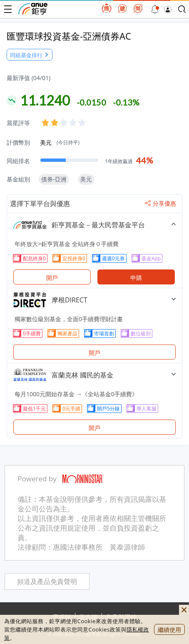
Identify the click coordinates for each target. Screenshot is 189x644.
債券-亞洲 (54, 179)
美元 (60, 142)
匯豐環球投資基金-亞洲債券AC (69, 36)
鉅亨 (33, 9)
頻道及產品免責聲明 (47, 582)
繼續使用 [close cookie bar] (169, 630)
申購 (136, 278)
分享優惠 (160, 204)
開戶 (52, 278)
